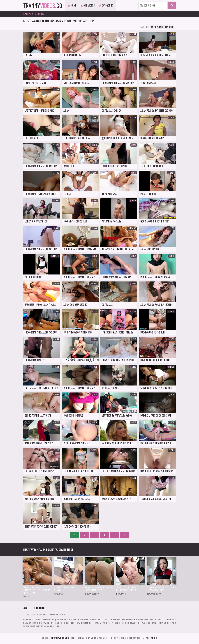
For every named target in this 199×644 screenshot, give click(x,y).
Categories (106, 5)
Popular (157, 27)
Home (72, 5)
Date (169, 27)
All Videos (88, 5)
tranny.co (43, 5)
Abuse (154, 638)
